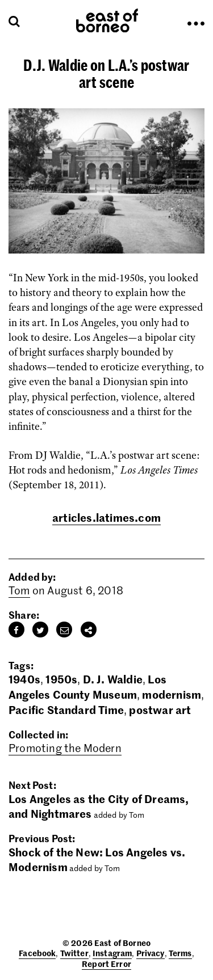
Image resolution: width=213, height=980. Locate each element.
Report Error (106, 964)
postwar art (160, 709)
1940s (24, 679)
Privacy (151, 953)
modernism (172, 694)
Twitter (74, 953)
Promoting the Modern (65, 748)
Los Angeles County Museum (87, 686)
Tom (19, 590)
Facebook (37, 953)
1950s (61, 679)
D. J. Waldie (113, 679)
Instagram (112, 953)
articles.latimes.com (106, 517)
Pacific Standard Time (66, 709)
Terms (180, 953)
